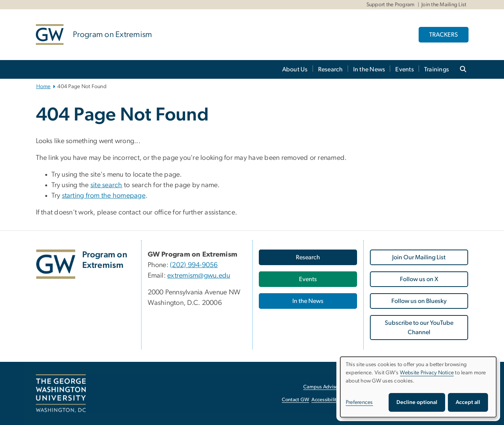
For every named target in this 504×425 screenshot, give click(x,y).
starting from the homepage (104, 196)
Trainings (437, 69)
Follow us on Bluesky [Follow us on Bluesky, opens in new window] (419, 301)
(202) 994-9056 (194, 265)
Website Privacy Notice (427, 373)
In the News (369, 69)
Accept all (468, 402)
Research (331, 69)
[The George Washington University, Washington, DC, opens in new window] (61, 393)
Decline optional (417, 402)
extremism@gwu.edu (199, 276)
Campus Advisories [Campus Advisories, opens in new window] (325, 387)
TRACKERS (444, 35)
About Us (295, 69)
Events (405, 69)
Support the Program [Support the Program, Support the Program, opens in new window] (391, 5)
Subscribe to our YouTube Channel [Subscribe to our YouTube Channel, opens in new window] (419, 328)
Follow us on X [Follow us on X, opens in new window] (419, 279)
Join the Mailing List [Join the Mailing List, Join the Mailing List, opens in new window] (444, 5)
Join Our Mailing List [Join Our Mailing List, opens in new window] (419, 257)
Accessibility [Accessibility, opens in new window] (325, 400)
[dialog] (418, 387)
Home (43, 87)
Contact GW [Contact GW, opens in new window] (296, 400)
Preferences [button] (359, 402)
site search (106, 185)
